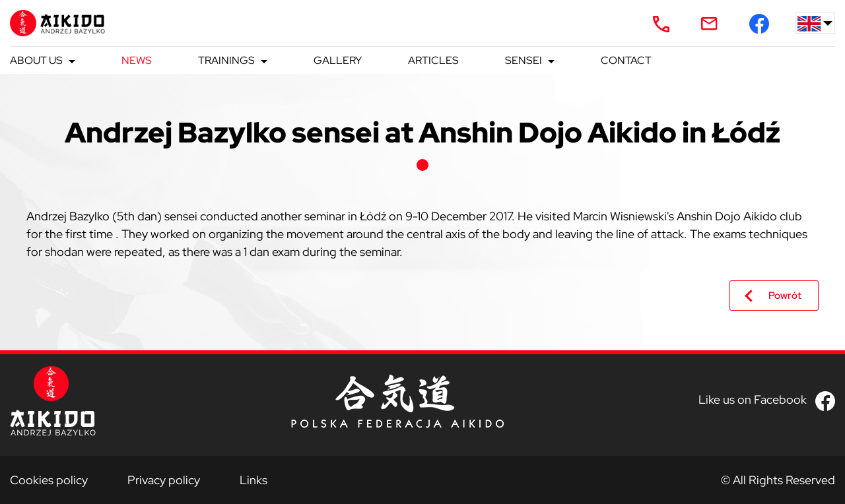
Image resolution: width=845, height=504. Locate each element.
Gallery (338, 60)
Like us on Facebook (753, 399)
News (137, 60)
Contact (626, 60)
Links (253, 480)
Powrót (785, 296)
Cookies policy (49, 480)
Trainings (226, 60)
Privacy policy (164, 480)
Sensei (524, 60)
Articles (433, 60)
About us (36, 60)
